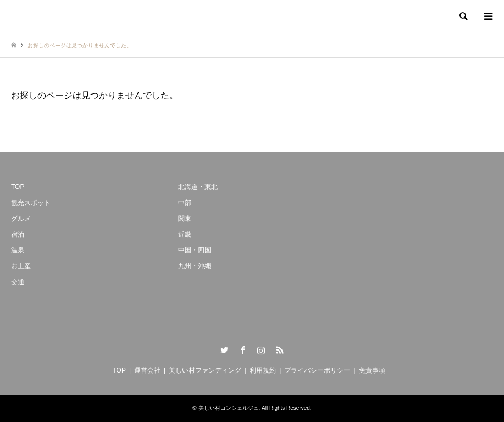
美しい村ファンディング (205, 370)
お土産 (21, 266)
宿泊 (18, 235)
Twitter (224, 350)
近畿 (185, 235)
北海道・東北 (198, 187)
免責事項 (372, 370)
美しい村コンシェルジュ (229, 408)
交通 (18, 282)
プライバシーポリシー (317, 370)
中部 (185, 203)
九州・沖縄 (195, 266)
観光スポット (31, 203)
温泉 (18, 250)
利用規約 (263, 370)
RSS (280, 350)
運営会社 (147, 370)
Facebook (243, 350)
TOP (18, 187)
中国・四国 (195, 250)
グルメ (21, 219)
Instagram (261, 350)
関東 (185, 219)
